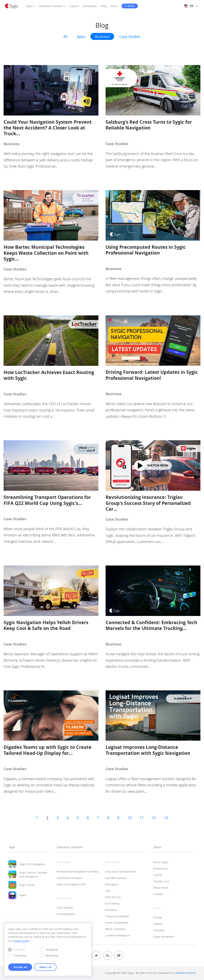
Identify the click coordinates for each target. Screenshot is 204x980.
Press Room (161, 888)
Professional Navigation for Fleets (78, 871)
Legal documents (164, 937)
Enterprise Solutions (51, 6)
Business (102, 37)
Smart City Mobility (116, 923)
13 (166, 818)
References (160, 868)
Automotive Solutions (70, 878)
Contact (158, 894)
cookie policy (21, 941)
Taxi (108, 891)
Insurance (111, 910)
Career (158, 875)
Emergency (112, 884)
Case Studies (130, 37)
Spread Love (161, 881)
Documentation (66, 914)
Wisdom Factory (186, 973)
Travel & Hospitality (117, 916)
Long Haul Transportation (120, 871)
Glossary (159, 930)
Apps (29, 6)
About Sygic (161, 862)
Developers (90, 6)
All (65, 37)
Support (74, 6)
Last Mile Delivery (116, 878)
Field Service (113, 897)
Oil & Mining (112, 903)
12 (154, 818)
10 (129, 818)
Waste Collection (115, 929)
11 (142, 818)
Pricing (157, 917)
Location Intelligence (117, 935)
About (114, 6)
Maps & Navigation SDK (71, 884)
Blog (104, 6)
